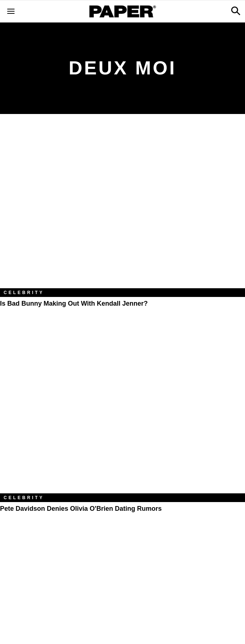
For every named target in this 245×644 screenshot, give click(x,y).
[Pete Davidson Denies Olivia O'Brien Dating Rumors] (123, 412)
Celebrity (24, 293)
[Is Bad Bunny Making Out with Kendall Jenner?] (123, 207)
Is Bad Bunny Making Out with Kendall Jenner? (74, 303)
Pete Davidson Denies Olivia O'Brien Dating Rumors (81, 509)
